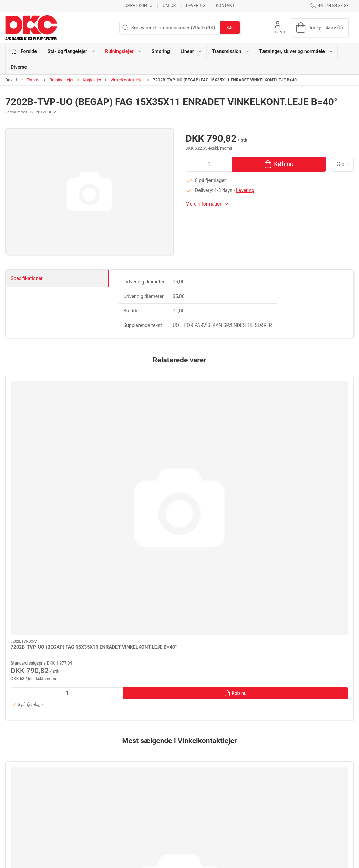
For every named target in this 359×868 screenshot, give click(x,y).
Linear (133, 806)
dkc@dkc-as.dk (21, 810)
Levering (196, 6)
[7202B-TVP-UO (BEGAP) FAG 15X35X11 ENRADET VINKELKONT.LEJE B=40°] (47, 408)
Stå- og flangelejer (145, 776)
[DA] (31, 28)
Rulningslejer (62, 80)
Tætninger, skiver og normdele (158, 825)
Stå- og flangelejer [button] (72, 51)
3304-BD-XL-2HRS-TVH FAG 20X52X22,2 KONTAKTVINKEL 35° (132, 643)
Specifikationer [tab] (27, 278)
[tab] (168, 723)
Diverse (19, 67)
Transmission (141, 815)
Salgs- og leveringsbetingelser (278, 815)
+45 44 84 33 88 (23, 802)
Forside (34, 80)
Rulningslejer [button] (124, 51)
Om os (169, 6)
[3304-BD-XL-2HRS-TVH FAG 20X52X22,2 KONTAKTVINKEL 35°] (135, 597)
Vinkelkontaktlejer (127, 80)
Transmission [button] (231, 51)
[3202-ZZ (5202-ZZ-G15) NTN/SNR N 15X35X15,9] (224, 597)
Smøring (161, 51)
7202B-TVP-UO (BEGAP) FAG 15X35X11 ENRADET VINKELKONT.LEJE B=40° (43, 454)
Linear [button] (192, 51)
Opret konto (138, 6)
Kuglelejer (92, 80)
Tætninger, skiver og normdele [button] (296, 51)
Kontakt (225, 6)
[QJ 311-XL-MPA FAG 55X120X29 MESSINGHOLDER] (47, 597)
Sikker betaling (261, 806)
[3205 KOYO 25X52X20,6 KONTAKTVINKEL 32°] (312, 597)
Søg (230, 28)
